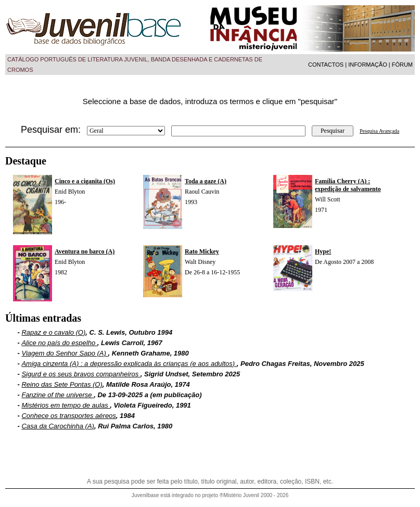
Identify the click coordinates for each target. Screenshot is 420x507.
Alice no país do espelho (59, 343)
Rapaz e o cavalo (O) (53, 332)
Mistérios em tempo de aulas (66, 405)
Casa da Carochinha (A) (58, 426)
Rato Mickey (202, 251)
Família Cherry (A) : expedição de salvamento (348, 185)
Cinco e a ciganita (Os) (85, 181)
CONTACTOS (326, 65)
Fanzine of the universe (58, 395)
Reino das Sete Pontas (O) (62, 384)
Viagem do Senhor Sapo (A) (65, 353)
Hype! (323, 251)
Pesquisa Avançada (379, 131)
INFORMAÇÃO (368, 65)
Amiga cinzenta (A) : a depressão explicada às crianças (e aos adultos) (129, 364)
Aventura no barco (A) (85, 251)
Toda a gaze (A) (206, 181)
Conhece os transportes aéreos (68, 416)
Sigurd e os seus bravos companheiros (81, 374)
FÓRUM (402, 65)
